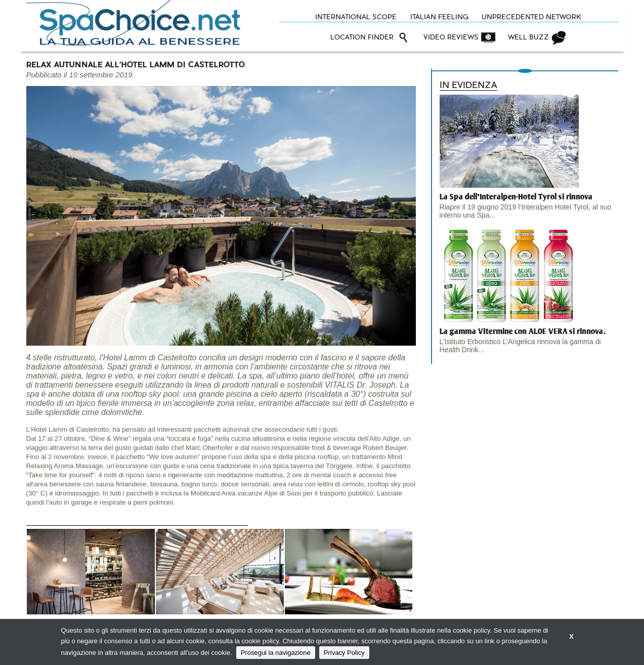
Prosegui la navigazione (276, 653)
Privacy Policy (344, 653)
